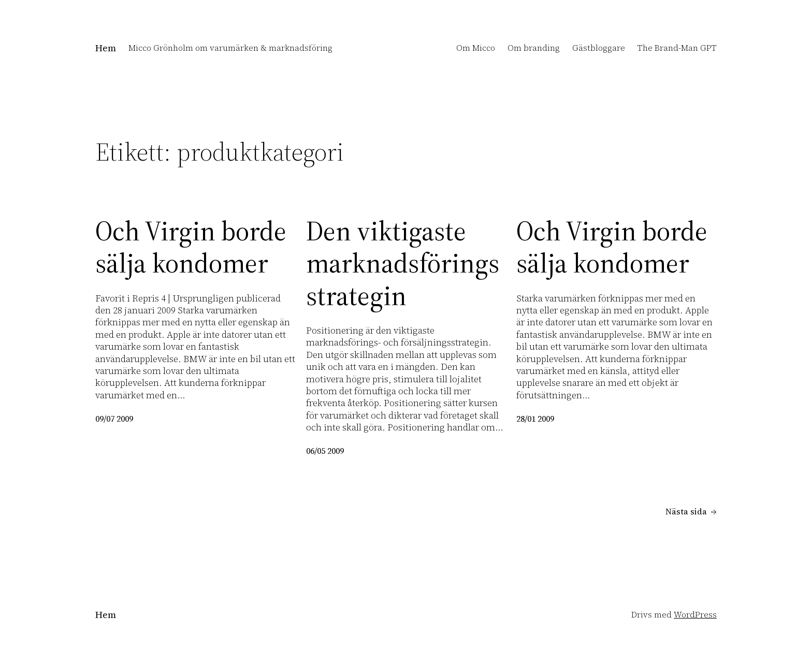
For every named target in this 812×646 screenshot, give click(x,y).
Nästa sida (691, 512)
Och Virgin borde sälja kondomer (191, 247)
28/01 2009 (535, 419)
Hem (106, 48)
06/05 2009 (325, 451)
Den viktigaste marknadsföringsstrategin (403, 263)
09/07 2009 (114, 419)
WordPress (695, 614)
